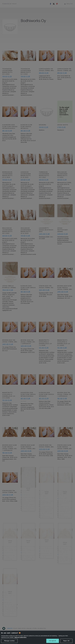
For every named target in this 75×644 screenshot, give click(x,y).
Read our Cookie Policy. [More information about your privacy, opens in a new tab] (21, 640)
